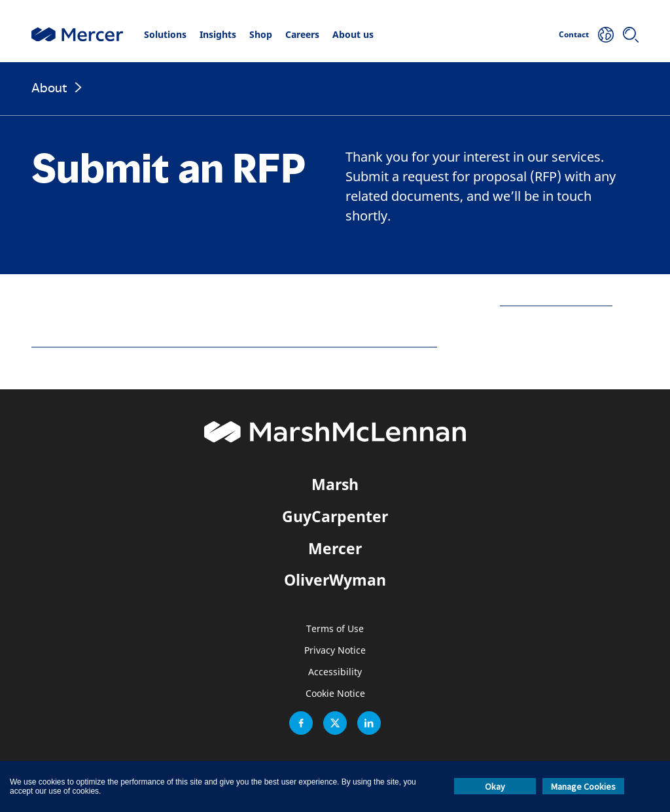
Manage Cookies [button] (583, 786)
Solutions (165, 34)
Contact (574, 34)
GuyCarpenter (335, 516)
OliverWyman (335, 580)
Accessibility (335, 672)
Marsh (335, 484)
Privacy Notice (335, 651)
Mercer (335, 548)
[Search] (631, 35)
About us (353, 34)
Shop (261, 34)
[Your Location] (606, 35)
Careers (302, 34)
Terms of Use (335, 629)
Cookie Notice (335, 694)
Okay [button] (495, 786)
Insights (218, 34)
